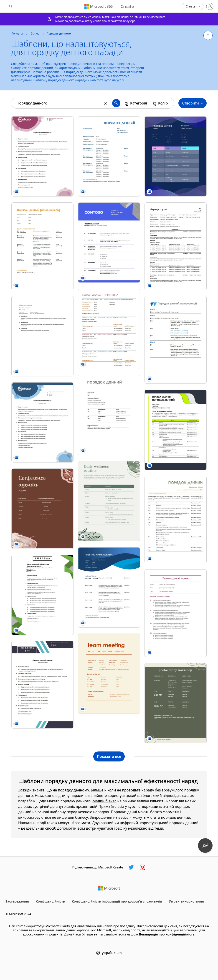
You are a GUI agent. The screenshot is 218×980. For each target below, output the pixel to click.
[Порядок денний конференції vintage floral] (176, 340)
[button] (208, 35)
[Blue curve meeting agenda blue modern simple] (109, 587)
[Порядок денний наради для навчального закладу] (176, 430)
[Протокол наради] (109, 329)
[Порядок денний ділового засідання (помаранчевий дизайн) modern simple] (42, 246)
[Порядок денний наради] (109, 415)
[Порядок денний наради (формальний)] (109, 156)
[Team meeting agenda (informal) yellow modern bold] (109, 674)
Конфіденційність (50, 901)
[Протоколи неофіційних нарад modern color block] (176, 246)
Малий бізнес (105, 801)
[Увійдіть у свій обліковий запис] (210, 6)
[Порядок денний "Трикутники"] (42, 595)
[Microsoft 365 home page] (99, 6)
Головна (17, 34)
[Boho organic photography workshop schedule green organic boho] (176, 703)
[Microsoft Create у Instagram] (142, 867)
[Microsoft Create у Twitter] (131, 867)
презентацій (87, 806)
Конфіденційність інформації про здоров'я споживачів (117, 901)
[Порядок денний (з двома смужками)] (42, 685)
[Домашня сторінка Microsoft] (109, 888)
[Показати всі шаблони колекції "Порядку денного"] (109, 756)
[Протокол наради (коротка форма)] (42, 336)
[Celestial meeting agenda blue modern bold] (109, 243)
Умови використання (186, 901)
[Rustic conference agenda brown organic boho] (42, 509)
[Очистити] (106, 103)
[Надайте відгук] (205, 846)
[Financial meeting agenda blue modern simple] (176, 156)
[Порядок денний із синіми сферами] (42, 422)
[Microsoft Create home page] (127, 6)
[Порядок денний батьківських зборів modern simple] (176, 520)
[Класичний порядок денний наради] (176, 613)
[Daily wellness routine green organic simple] (109, 501)
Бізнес (35, 34)
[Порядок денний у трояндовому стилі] (42, 156)
